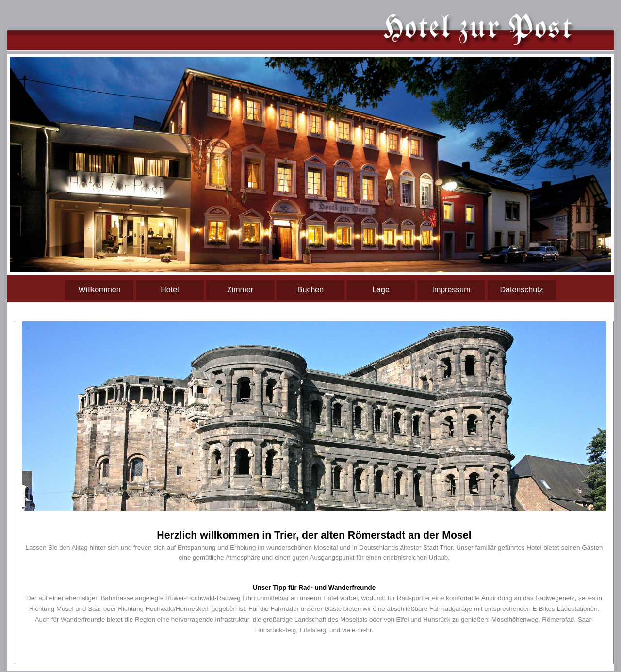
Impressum (451, 290)
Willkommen (99, 290)
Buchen (310, 290)
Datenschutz (522, 290)
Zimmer (240, 290)
